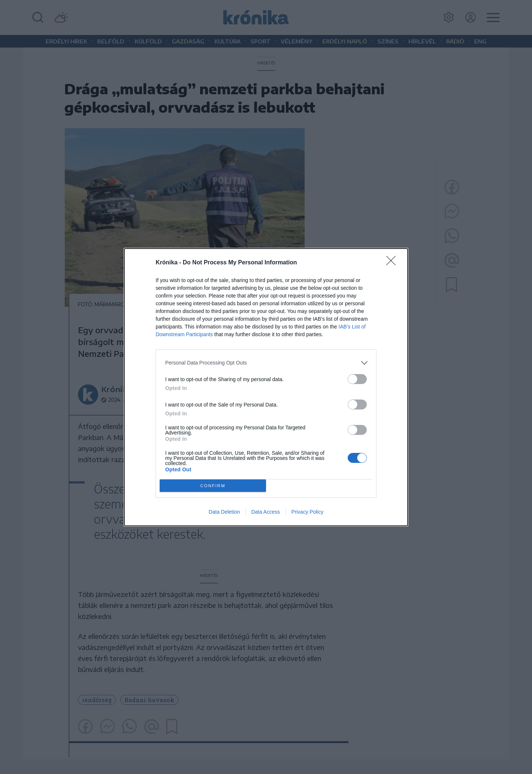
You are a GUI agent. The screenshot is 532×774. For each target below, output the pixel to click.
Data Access (266, 512)
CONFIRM (213, 485)
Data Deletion (224, 512)
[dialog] (266, 387)
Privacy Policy (307, 512)
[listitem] (266, 363)
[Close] (393, 263)
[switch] (357, 379)
